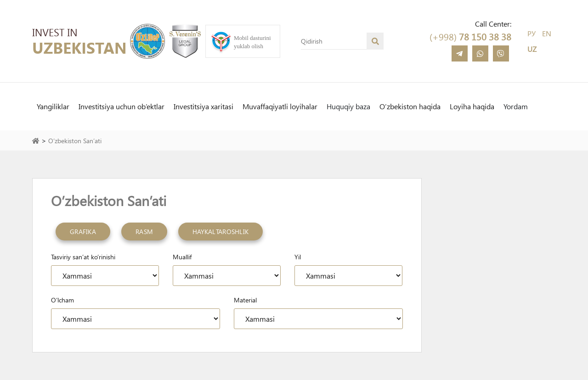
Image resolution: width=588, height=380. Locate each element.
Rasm (144, 232)
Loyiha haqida (472, 106)
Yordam (516, 106)
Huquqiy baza (348, 106)
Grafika (83, 232)
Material (245, 300)
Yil (298, 257)
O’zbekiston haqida (410, 106)
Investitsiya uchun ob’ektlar (122, 106)
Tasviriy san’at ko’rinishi (83, 257)
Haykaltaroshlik (220, 232)
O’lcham (62, 300)
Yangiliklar (53, 106)
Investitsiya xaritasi (204, 106)
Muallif (182, 257)
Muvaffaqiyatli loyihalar (280, 106)
